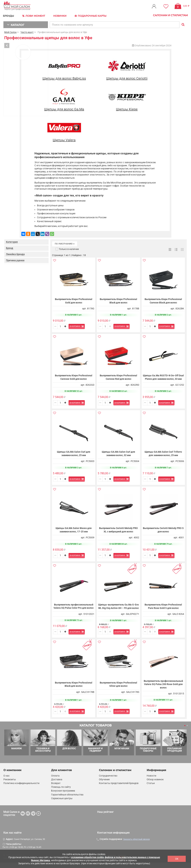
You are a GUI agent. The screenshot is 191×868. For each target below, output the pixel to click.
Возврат (56, 789)
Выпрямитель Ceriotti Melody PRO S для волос (163, 532)
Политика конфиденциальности (21, 789)
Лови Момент (34, 15)
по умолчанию (65, 243)
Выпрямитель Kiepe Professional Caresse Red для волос (119, 378)
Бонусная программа (63, 796)
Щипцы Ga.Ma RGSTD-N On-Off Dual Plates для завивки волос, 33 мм (163, 378)
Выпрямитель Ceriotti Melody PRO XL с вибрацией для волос (119, 532)
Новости (151, 781)
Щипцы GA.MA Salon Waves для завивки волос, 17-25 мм (74, 532)
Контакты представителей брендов (119, 789)
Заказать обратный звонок (136, 845)
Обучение (104, 785)
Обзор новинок (155, 785)
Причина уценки (15, 259)
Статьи (151, 789)
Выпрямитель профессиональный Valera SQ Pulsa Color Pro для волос (74, 610)
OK (177, 859)
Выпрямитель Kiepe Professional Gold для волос (74, 300)
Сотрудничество (108, 781)
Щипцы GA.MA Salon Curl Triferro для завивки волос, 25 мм (163, 456)
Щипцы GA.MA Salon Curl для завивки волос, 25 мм (74, 456)
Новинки (60, 15)
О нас (6, 781)
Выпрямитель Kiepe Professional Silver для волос (119, 690)
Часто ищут (27, 31)
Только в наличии (69, 248)
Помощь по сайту (61, 792)
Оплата (55, 781)
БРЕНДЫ (9, 15)
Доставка (57, 785)
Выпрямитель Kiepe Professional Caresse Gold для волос (74, 378)
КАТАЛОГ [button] (14, 23)
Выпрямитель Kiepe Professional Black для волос (119, 300)
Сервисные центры (62, 804)
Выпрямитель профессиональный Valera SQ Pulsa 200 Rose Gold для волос (163, 690)
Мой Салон (10, 31)
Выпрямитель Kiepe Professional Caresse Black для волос (163, 300)
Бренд (10, 247)
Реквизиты (10, 785)
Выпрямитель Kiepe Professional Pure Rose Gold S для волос (163, 610)
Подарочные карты (91, 15)
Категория (12, 241)
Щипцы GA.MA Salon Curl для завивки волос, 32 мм (119, 456)
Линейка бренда (15, 253)
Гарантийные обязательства (67, 800)
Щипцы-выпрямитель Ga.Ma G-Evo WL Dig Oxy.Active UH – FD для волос (119, 610)
